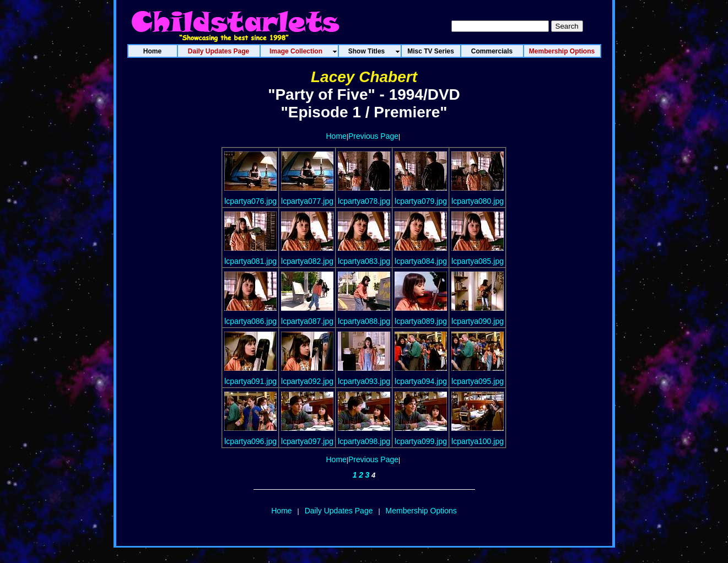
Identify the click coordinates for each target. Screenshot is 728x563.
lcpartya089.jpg (421, 321)
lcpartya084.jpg (421, 261)
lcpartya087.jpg (307, 321)
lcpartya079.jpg (421, 201)
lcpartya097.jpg (307, 441)
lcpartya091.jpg (250, 381)
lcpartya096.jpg (250, 441)
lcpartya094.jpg (421, 381)
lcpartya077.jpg (307, 201)
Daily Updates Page (339, 511)
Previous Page (373, 136)
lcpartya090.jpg (478, 321)
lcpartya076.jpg (250, 201)
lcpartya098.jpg (364, 441)
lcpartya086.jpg (250, 321)
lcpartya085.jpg (478, 261)
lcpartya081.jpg (250, 261)
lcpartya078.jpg (364, 201)
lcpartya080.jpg (478, 201)
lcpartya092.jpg (307, 381)
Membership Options (421, 511)
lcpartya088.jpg (364, 321)
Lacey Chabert (364, 77)
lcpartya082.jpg (307, 261)
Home (336, 136)
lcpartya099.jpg (421, 441)
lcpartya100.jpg (478, 441)
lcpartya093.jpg (364, 381)
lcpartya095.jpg (478, 381)
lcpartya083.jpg (364, 261)
